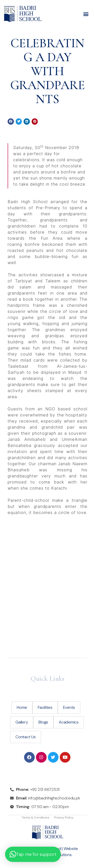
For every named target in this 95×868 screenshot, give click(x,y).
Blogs (43, 722)
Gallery (22, 722)
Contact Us (26, 737)
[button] (91, 14)
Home (22, 707)
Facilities (45, 707)
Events (69, 707)
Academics (69, 722)
